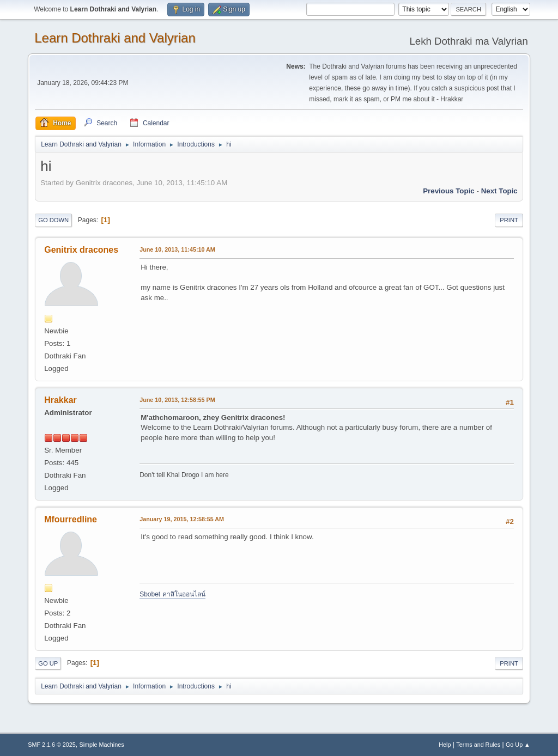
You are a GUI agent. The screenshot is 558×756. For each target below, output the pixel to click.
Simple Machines (102, 745)
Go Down (53, 220)
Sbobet (151, 594)
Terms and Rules (478, 745)
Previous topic (449, 191)
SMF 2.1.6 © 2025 (52, 745)
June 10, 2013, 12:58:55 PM (177, 400)
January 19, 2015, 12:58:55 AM (182, 519)
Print (509, 220)
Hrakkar (60, 400)
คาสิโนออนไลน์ (184, 594)
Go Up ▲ (518, 745)
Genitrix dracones (81, 250)
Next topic (499, 191)
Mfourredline (71, 519)
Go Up (48, 663)
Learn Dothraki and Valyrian (115, 38)
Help (445, 745)
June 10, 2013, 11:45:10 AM (177, 249)
